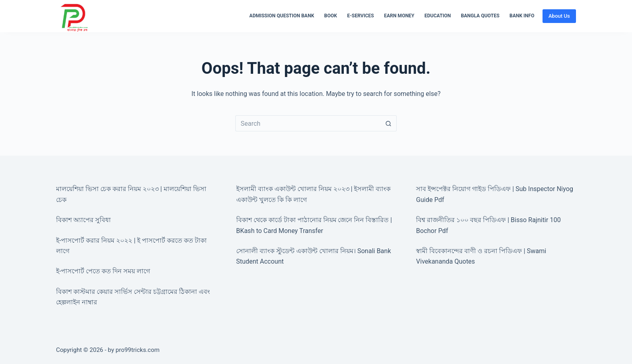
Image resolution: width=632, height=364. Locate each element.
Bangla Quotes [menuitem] (480, 16)
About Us (559, 16)
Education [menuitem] (438, 16)
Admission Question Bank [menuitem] (282, 16)
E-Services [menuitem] (361, 16)
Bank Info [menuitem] (522, 16)
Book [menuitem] (331, 16)
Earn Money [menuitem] (399, 16)
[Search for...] (308, 123)
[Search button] (389, 123)
